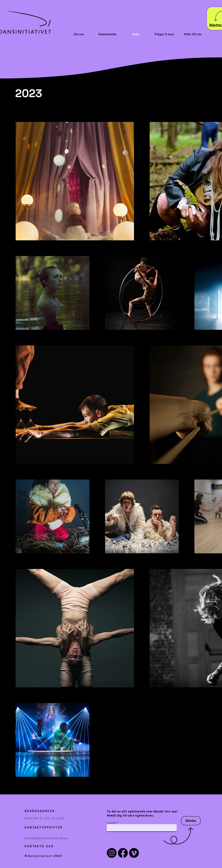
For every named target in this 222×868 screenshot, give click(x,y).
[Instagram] (112, 853)
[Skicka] (191, 821)
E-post (111, 823)
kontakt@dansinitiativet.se (46, 838)
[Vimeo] (134, 853)
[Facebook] (123, 853)
